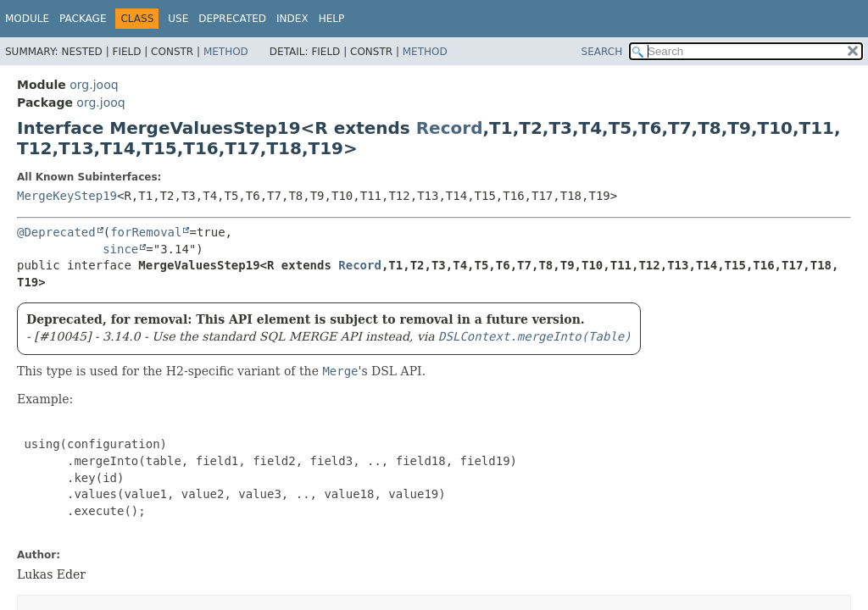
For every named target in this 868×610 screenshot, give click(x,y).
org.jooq (94, 85)
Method (226, 52)
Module (27, 19)
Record (450, 128)
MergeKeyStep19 (67, 196)
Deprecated (232, 19)
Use (178, 19)
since (120, 249)
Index (292, 19)
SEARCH (602, 52)
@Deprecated (56, 232)
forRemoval (146, 232)
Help (332, 19)
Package (83, 19)
